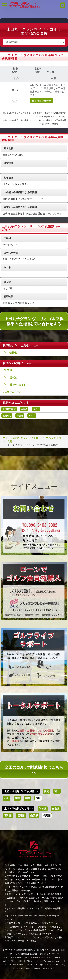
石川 (7, 798)
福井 (17, 798)
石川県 (8, 816)
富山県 (56, 809)
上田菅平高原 (9, 409)
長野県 (47, 816)
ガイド (36, 409)
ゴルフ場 (7, 370)
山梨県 (34, 816)
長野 (38, 798)
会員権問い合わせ (41, 101)
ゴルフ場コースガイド (14, 385)
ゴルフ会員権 (9, 352)
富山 (57, 791)
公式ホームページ (12, 392)
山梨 (28, 798)
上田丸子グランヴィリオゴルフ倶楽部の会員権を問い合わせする (34, 321)
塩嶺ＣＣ (7, 416)
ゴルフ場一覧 (9, 377)
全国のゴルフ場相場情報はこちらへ (34, 770)
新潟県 (43, 809)
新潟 (46, 791)
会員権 (24, 409)
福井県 (21, 816)
